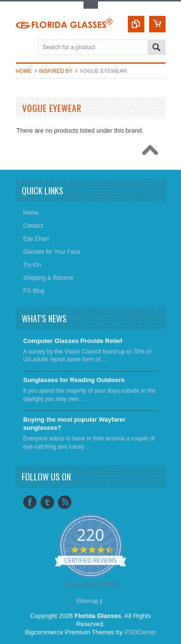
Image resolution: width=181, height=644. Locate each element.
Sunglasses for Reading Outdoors (74, 380)
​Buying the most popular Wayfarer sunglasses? (74, 424)
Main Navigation (24, 48)
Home (24, 71)
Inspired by (56, 71)
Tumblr (47, 502)
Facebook (30, 502)
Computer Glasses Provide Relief (73, 341)
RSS (65, 502)
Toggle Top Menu (91, 5)
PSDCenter (140, 632)
